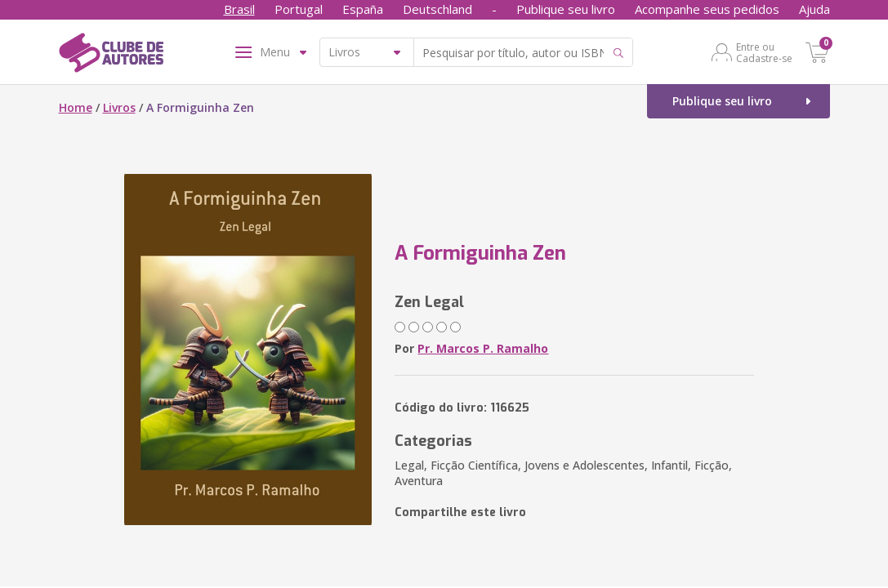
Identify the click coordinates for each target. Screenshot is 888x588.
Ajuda (814, 9)
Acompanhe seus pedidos (707, 9)
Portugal (299, 9)
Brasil (239, 9)
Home (76, 107)
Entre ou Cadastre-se (764, 52)
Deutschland (437, 9)
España (363, 9)
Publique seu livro (566, 9)
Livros (119, 107)
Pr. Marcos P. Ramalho (483, 348)
